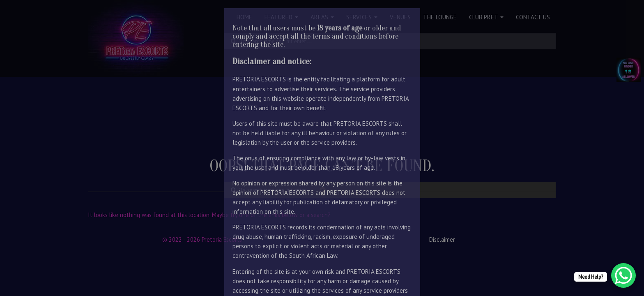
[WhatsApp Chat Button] (623, 275)
